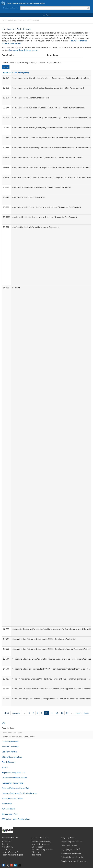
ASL (86, 861)
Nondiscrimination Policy (41, 842)
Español (71, 842)
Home (4, 20)
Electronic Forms (9, 728)
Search (88, 8)
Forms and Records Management (23, 50)
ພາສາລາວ (73, 861)
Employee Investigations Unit (14, 773)
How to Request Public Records (14, 778)
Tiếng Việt (65, 857)
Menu (47, 15)
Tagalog (65, 861)
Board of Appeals (9, 762)
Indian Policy (7, 804)
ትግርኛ (81, 861)
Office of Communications (12, 757)
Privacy (5, 767)
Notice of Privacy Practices (42, 849)
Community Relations (10, 741)
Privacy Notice (37, 852)
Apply (6, 67)
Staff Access (7, 842)
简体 (63, 845)
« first (6, 713)
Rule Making (36, 855)
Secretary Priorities (10, 752)
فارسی (80, 857)
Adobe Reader (37, 847)
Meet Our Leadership (10, 747)
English (64, 842)
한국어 (74, 845)
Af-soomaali (66, 853)
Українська (76, 853)
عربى (64, 849)
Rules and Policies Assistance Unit (15, 788)
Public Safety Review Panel (13, 783)
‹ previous (16, 713)
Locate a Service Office (11, 852)
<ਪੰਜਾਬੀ (77, 849)
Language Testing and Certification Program (19, 793)
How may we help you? (11, 8)
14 (67, 713)
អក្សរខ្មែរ (70, 849)
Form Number (8, 55)
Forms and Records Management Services (19, 737)
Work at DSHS (7, 847)
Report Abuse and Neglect (12, 855)
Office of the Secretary (15, 20)
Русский (79, 842)
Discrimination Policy (10, 814)
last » (87, 713)
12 (57, 713)
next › (79, 713)
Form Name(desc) (21, 73)
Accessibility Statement (41, 844)
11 (52, 713)
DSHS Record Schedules (13, 733)
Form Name (53, 55)
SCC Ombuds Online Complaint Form (16, 819)
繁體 (69, 845)
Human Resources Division (12, 798)
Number (7, 73)
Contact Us (6, 849)
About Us (6, 844)
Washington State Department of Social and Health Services (26, 3)
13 (62, 713)
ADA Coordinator (8, 809)
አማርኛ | (73, 857)
